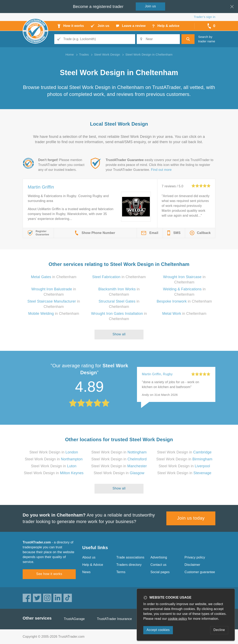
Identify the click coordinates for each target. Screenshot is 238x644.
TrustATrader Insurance (114, 619)
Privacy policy (195, 557)
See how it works (49, 574)
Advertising (159, 557)
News (86, 572)
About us (89, 557)
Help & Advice (93, 565)
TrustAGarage (74, 619)
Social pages (160, 572)
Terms (121, 572)
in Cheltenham (54, 277)
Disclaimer (192, 565)
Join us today (191, 518)
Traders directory (129, 565)
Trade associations (130, 557)
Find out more (161, 170)
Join (150, 6)
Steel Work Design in (54, 452)
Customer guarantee (200, 572)
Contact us (158, 565)
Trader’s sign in (205, 17)
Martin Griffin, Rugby (157, 374)
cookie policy (178, 619)
